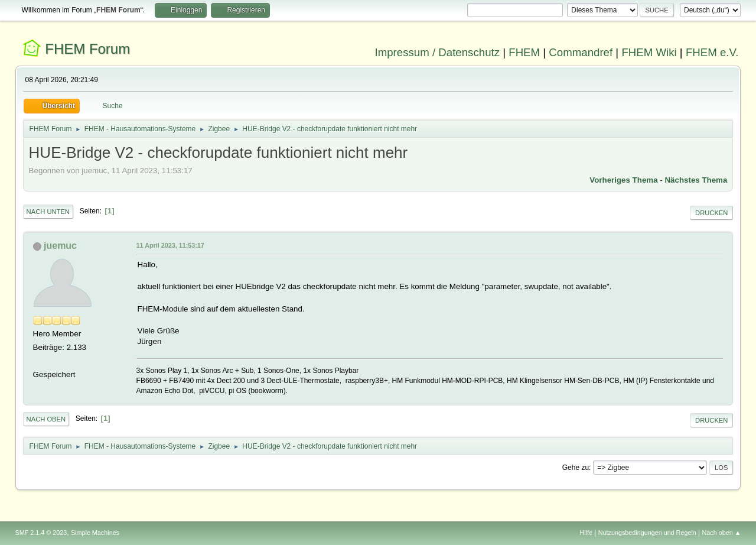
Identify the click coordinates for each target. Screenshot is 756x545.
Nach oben (46, 419)
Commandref (581, 52)
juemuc (60, 246)
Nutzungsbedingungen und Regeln (647, 533)
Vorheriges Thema (623, 180)
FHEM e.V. (712, 52)
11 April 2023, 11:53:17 (170, 245)
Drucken (711, 213)
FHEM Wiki (649, 52)
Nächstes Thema (696, 180)
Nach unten (48, 212)
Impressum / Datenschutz (438, 52)
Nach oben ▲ (722, 533)
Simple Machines (95, 533)
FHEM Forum (87, 49)
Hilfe (586, 533)
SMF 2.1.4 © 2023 (41, 533)
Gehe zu (576, 468)
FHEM (524, 52)
